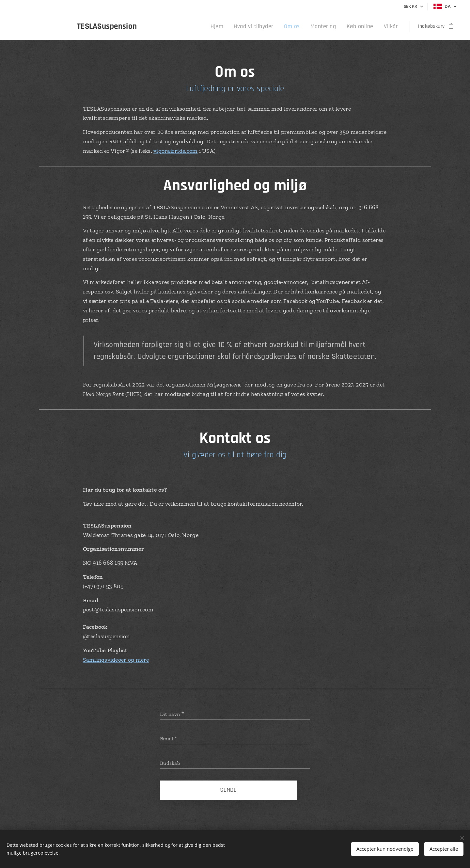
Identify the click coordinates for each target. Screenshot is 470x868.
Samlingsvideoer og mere (116, 660)
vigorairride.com (175, 151)
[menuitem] (232, 26)
